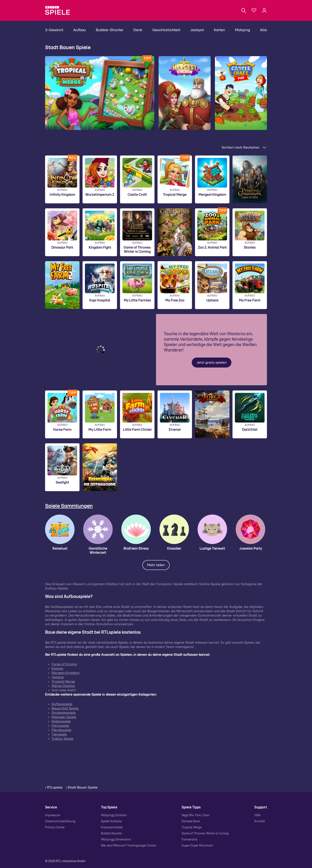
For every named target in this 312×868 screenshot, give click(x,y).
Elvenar (58, 669)
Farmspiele (60, 726)
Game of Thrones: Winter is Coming (205, 834)
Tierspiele (59, 734)
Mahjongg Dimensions (116, 840)
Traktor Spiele (63, 739)
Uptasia (58, 677)
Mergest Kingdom (66, 673)
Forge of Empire (64, 664)
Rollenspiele (61, 721)
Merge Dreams (63, 686)
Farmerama (189, 840)
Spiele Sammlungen (69, 506)
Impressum (53, 815)
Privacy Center (55, 828)
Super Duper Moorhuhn (197, 846)
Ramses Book (191, 821)
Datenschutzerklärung (60, 821)
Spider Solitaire (111, 821)
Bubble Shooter (111, 834)
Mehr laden (156, 565)
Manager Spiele (64, 717)
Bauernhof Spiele (65, 708)
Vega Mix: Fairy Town (196, 815)
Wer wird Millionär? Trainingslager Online (128, 846)
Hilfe (257, 815)
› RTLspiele (54, 787)
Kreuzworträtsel (112, 828)
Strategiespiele (64, 713)
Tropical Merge (63, 682)
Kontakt (260, 821)
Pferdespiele (61, 730)
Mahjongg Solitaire (114, 815)
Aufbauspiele (62, 704)
